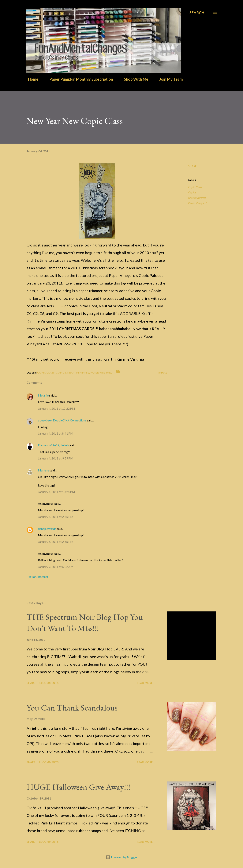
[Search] (197, 13)
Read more (145, 683)
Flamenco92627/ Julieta (54, 445)
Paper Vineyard (197, 203)
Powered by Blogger (121, 857)
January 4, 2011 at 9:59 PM (56, 458)
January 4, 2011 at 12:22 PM (56, 408)
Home (31, 79)
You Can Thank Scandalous (72, 708)
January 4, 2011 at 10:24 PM (56, 492)
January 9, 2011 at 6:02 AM (56, 567)
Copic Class (195, 187)
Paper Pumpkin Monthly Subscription (79, 79)
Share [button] (192, 166)
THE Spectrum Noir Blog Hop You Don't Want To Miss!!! (85, 622)
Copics (192, 192)
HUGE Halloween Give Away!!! (78, 787)
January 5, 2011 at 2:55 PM (56, 517)
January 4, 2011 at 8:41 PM (56, 433)
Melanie (43, 395)
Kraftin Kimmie (197, 198)
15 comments (49, 842)
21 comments (49, 762)
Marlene (43, 470)
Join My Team (169, 79)
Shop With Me (134, 79)
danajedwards (47, 529)
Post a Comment (37, 577)
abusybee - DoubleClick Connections (62, 420)
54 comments (49, 683)
